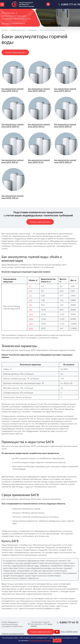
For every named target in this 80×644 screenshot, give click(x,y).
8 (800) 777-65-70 (71, 4)
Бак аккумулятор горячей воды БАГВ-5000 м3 (65, 161)
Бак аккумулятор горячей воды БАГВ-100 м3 (12, 90)
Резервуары (32, 30)
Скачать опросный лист (15, 52)
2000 (31, 319)
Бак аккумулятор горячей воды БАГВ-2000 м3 (12, 125)
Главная (4, 30)
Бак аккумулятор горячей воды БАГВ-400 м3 (12, 161)
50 (30, 286)
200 (30, 296)
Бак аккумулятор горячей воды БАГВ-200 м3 (65, 90)
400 (30, 305)
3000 (31, 324)
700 (30, 310)
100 (30, 291)
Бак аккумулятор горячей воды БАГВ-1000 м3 (39, 90)
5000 (31, 328)
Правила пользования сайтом (13, 634)
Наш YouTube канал (69, 631)
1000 (31, 314)
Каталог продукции (18, 30)
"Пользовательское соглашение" (40, 641)
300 (30, 300)
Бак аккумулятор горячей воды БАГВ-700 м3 (12, 197)
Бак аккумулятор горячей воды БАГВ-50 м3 (39, 161)
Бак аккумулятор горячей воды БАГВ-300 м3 (39, 125)
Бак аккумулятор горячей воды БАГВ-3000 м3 (65, 125)
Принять (57, 641)
